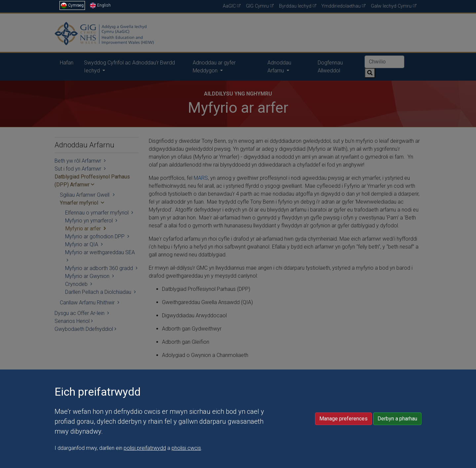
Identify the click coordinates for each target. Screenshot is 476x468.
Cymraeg (72, 5)
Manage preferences (343, 462)
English (100, 5)
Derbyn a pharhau (397, 462)
